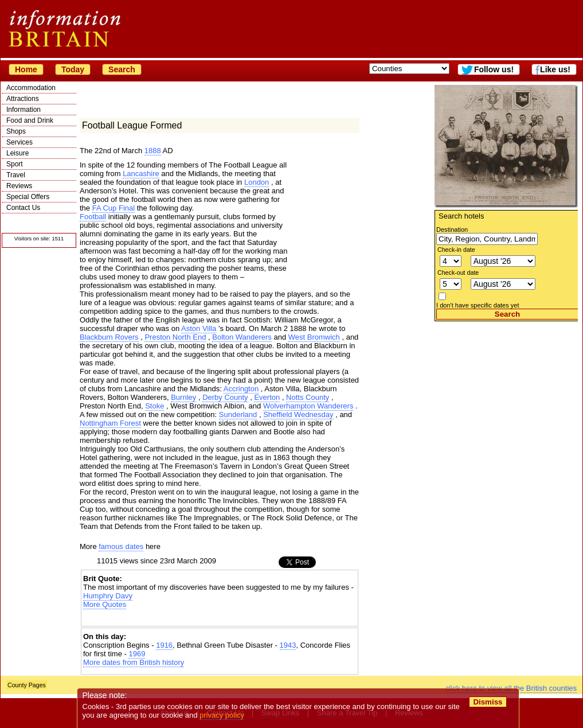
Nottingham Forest (110, 423)
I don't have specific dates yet (478, 305)
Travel (16, 175)
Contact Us (23, 208)
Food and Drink (30, 120)
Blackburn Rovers (109, 337)
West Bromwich (314, 337)
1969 (137, 654)
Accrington (241, 389)
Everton (267, 397)
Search (122, 69)
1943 (288, 645)
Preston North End (175, 337)
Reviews (19, 186)
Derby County (225, 397)
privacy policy (222, 715)
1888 (153, 151)
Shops (16, 131)
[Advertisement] (506, 393)
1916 (164, 645)
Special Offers (28, 197)
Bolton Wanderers (242, 337)
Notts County (308, 397)
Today (73, 69)
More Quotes (105, 604)
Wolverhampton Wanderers (308, 406)
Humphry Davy (108, 596)
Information (24, 110)
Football (93, 217)
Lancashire (141, 174)
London (257, 182)
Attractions (23, 99)
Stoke (154, 406)
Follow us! (494, 69)
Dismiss (488, 702)
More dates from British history (134, 662)
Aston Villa (199, 328)
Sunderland (238, 414)
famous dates (121, 546)
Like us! (555, 69)
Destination (452, 229)
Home (26, 69)
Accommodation (31, 88)
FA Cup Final (114, 208)
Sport (15, 164)
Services (19, 142)
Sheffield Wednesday (298, 414)
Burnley (183, 397)
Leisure (17, 153)
